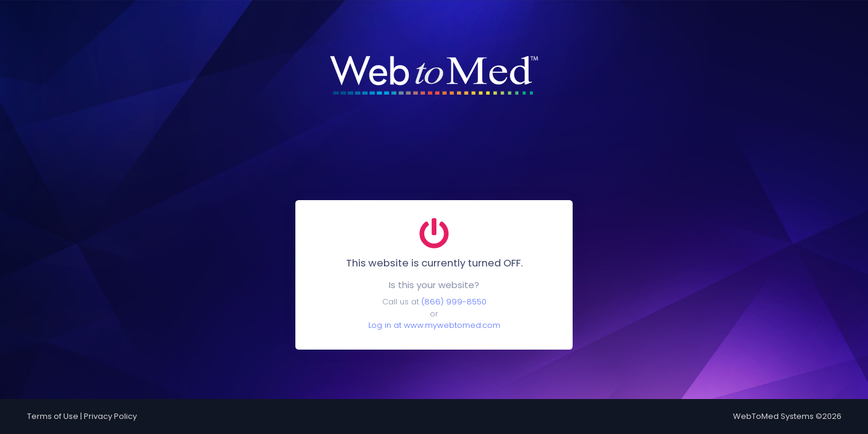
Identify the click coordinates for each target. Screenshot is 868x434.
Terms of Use (53, 416)
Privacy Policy (110, 416)
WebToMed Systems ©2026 (787, 416)
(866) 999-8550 (454, 302)
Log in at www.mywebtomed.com (434, 325)
